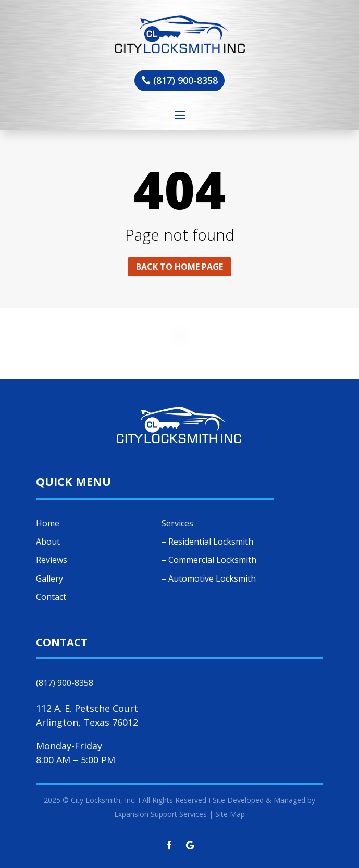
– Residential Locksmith (207, 542)
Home (48, 523)
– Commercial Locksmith (209, 560)
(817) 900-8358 (185, 80)
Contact (51, 597)
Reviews (52, 560)
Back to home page (180, 267)
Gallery (49, 578)
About (48, 542)
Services (177, 523)
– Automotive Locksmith (209, 578)
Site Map (230, 814)
